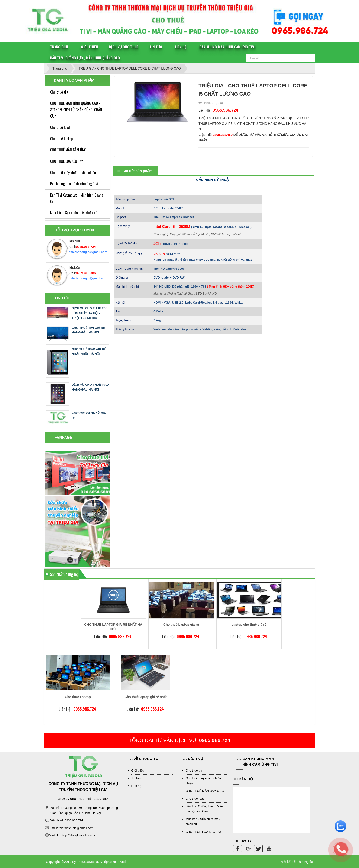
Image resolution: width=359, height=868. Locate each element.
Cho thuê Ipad (60, 127)
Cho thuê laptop (61, 139)
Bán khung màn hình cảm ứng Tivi (227, 47)
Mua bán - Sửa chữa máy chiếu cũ (74, 213)
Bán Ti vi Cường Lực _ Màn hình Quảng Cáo (85, 58)
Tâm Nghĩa (305, 862)
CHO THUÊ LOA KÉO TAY (67, 161)
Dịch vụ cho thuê (124, 47)
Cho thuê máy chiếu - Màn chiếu (73, 173)
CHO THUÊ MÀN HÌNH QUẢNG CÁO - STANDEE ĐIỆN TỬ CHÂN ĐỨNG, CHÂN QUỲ (76, 110)
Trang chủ (59, 47)
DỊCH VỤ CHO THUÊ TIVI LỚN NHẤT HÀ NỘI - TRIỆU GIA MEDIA (89, 313)
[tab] (135, 171)
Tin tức (156, 47)
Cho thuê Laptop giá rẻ (181, 625)
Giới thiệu (89, 47)
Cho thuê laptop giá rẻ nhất (146, 697)
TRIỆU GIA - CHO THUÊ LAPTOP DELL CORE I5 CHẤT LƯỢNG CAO (130, 68)
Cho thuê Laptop (78, 697)
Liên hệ (181, 47)
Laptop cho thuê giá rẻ (249, 625)
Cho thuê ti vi (60, 92)
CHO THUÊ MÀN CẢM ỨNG (68, 150)
